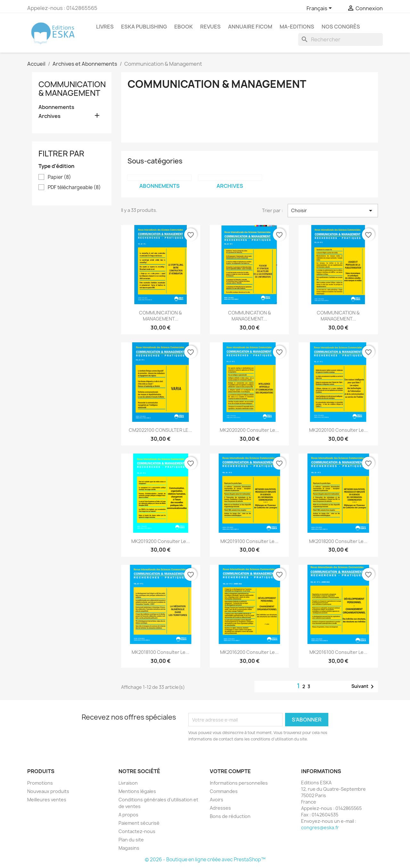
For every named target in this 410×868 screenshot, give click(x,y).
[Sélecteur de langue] (320, 9)
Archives (49, 116)
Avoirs (217, 800)
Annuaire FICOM (250, 27)
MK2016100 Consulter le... (338, 652)
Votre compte (230, 771)
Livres (105, 27)
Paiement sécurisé (139, 823)
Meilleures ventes (47, 800)
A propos (128, 815)
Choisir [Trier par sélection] (333, 211)
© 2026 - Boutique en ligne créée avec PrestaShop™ (205, 860)
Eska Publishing (144, 27)
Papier (59, 177)
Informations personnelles (239, 783)
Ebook (184, 27)
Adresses (220, 808)
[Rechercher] (340, 39)
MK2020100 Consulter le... (338, 430)
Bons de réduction (230, 816)
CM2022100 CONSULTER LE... (160, 430)
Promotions (40, 783)
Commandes (224, 791)
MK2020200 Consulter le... (249, 430)
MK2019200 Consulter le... (161, 541)
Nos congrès (341, 27)
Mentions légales (137, 791)
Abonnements (56, 107)
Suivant (364, 687)
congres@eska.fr (320, 827)
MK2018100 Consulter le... (160, 652)
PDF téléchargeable (74, 188)
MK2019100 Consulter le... (249, 541)
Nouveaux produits (48, 791)
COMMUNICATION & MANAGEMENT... (160, 316)
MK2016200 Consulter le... (249, 652)
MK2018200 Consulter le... (338, 541)
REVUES (210, 27)
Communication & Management (72, 88)
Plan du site (131, 840)
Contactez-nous (137, 831)
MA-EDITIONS (297, 27)
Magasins (129, 848)
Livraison (128, 783)
